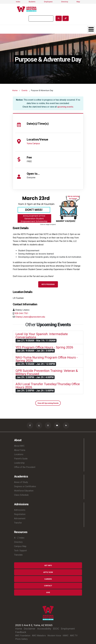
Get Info (48, 565)
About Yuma (20, 450)
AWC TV (74, 636)
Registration (20, 514)
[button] (48, 209)
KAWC (66, 636)
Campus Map (20, 546)
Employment (68, 629)
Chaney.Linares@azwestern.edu (30, 317)
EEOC (56, 629)
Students (32, 2)
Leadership (19, 463)
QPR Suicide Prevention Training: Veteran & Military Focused (47, 372)
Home (15, 91)
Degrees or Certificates (25, 486)
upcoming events (65, 107)
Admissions (20, 510)
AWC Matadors (39, 636)
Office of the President (25, 467)
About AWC (19, 446)
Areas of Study (21, 482)
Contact (48, 586)
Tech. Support (20, 551)
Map (78, 2)
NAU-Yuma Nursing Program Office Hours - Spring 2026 (47, 359)
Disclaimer (30, 629)
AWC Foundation (23, 636)
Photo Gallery (21, 639)
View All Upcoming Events (48, 403)
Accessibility (44, 629)
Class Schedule (21, 495)
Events (25, 91)
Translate (18, 555)
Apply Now (48, 572)
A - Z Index (19, 538)
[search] (41, 18)
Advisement (20, 518)
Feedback (21, 632)
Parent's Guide (21, 459)
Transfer (18, 523)
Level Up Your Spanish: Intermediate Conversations (42, 336)
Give (48, 592)
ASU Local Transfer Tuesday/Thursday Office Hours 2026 (48, 386)
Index (18, 2)
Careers (48, 579)
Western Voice (54, 636)
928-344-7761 (21, 313)
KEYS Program (48, 284)
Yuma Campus (33, 143)
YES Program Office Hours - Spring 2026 (44, 347)
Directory (65, 2)
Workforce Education (24, 491)
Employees (48, 2)
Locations (19, 454)
